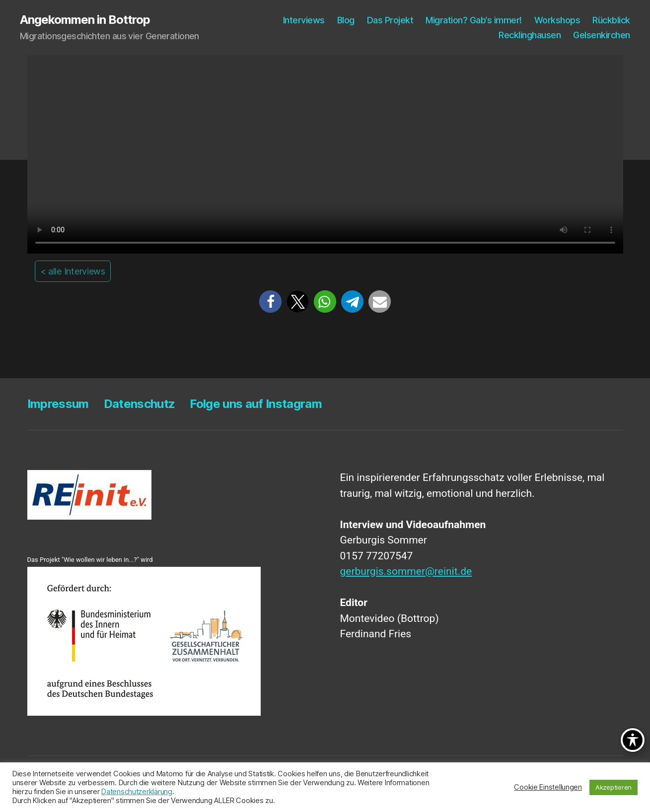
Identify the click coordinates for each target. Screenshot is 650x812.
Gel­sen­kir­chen (602, 35)
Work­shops (557, 20)
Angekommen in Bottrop (85, 20)
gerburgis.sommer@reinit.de (406, 571)
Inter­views (304, 20)
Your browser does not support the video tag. (325, 154)
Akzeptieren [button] (614, 787)
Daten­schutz (140, 404)
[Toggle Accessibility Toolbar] (633, 740)
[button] (270, 302)
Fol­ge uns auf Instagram (256, 404)
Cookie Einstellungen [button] (548, 787)
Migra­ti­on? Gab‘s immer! (474, 20)
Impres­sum (58, 404)
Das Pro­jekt (390, 20)
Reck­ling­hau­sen (530, 35)
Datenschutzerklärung (137, 792)
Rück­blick (611, 20)
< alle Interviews (73, 271)
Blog (346, 20)
